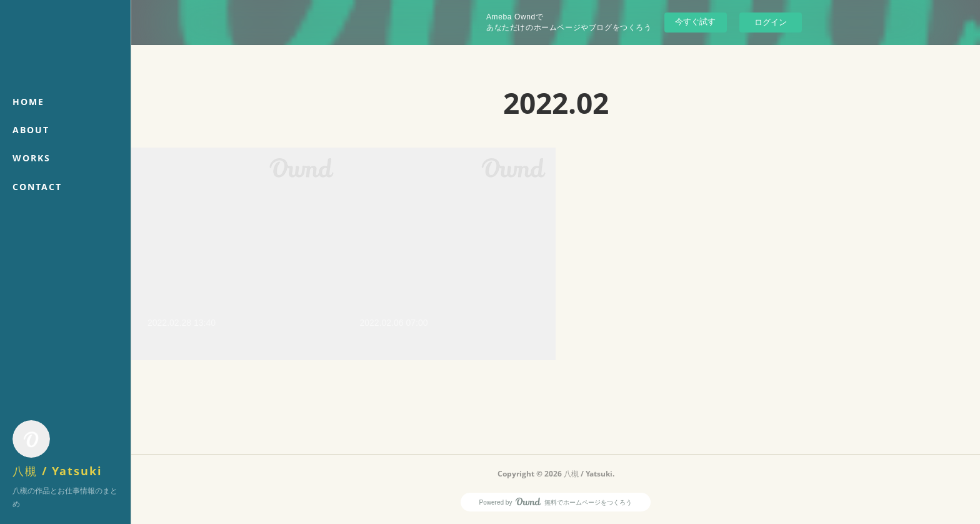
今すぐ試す (695, 22)
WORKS (32, 158)
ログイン (771, 22)
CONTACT (37, 187)
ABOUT (31, 130)
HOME (28, 102)
